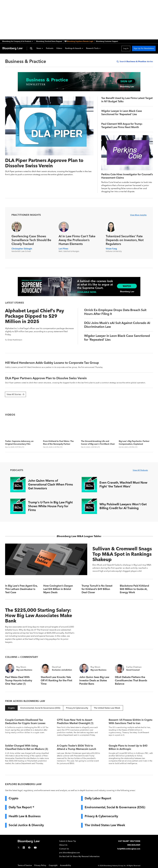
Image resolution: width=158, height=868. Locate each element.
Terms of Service (25, 865)
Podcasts (50, 48)
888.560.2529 (134, 845)
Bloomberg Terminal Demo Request (49, 41)
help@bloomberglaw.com (129, 849)
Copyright (53, 865)
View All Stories (15, 394)
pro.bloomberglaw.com (70, 853)
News (40, 48)
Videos (59, 48)
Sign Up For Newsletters (144, 48)
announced (90, 367)
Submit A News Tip (68, 841)
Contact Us (64, 849)
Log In (126, 48)
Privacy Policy (40, 865)
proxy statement (55, 331)
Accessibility (65, 865)
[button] (19, 41)
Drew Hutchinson (15, 340)
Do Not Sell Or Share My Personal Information (79, 856)
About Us (63, 845)
